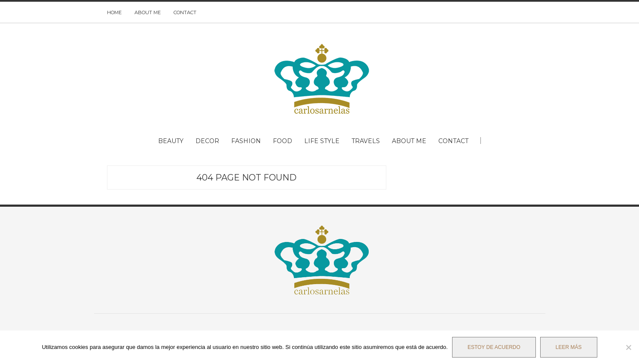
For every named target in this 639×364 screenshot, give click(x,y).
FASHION (246, 141)
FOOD (283, 141)
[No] (628, 347)
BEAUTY (171, 141)
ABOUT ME (148, 12)
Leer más (569, 347)
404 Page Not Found (246, 177)
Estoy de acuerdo (494, 347)
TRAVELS (366, 141)
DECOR (207, 141)
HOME (114, 12)
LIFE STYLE (322, 141)
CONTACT (185, 12)
